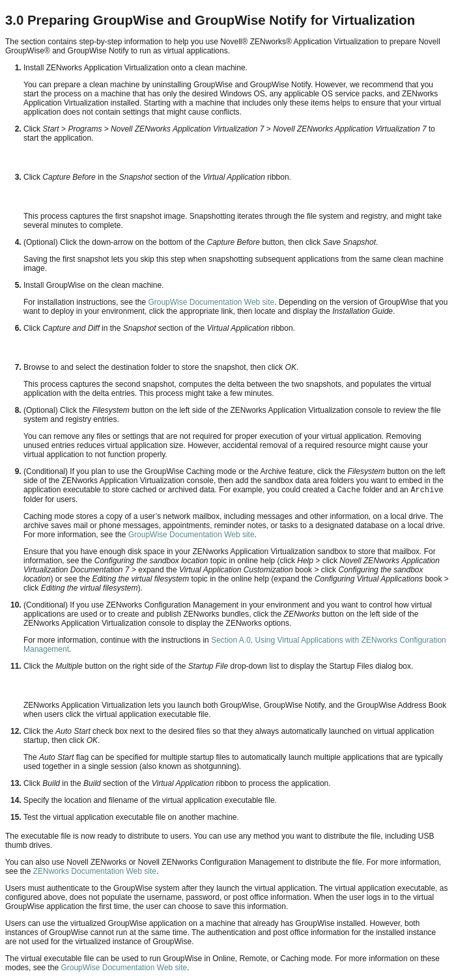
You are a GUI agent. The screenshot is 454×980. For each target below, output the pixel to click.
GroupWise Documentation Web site (210, 302)
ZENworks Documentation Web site (95, 871)
